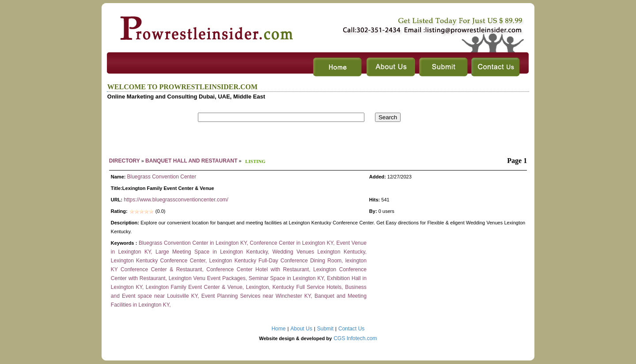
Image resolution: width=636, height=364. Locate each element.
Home (279, 329)
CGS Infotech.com (355, 338)
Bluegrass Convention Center (161, 177)
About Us (301, 329)
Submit (325, 329)
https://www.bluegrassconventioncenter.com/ (176, 200)
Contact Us (351, 329)
